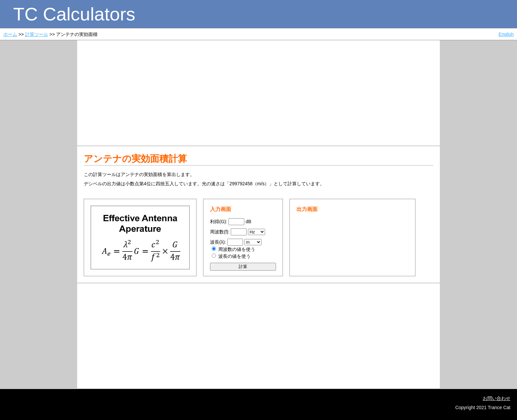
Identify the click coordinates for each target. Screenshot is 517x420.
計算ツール (37, 34)
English (506, 34)
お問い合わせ (497, 398)
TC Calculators (74, 14)
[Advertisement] (258, 93)
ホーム (10, 34)
